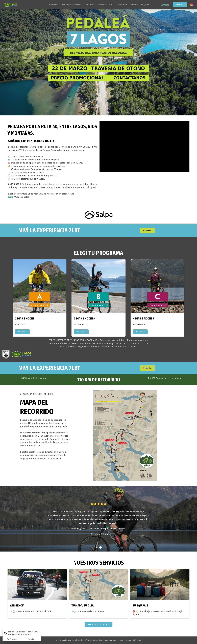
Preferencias (12, 639)
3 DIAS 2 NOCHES (84, 319)
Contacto (165, 5)
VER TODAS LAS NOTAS (98, 625)
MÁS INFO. (22, 332)
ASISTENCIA (17, 606)
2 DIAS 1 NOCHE (25, 319)
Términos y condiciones (94, 640)
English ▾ (145, 5)
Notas (112, 5)
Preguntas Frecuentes (128, 5)
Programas (53, 5)
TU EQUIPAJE (140, 606)
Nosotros (102, 5)
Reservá (180, 5)
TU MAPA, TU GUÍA (82, 606)
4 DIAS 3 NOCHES (144, 319)
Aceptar (31, 639)
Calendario (89, 5)
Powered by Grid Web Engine (130, 640)
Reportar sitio (111, 640)
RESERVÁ (147, 231)
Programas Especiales (71, 5)
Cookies (80, 640)
